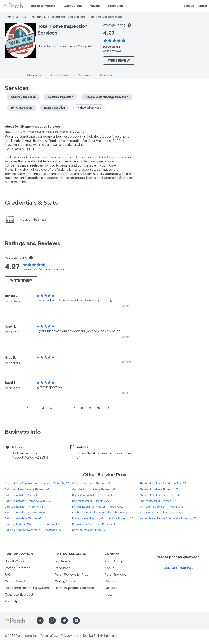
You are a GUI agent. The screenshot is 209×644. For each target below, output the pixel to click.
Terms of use (49, 636)
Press (109, 595)
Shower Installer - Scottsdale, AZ (160, 495)
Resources (62, 568)
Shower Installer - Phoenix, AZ (159, 489)
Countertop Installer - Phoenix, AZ (94, 489)
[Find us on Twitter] (64, 621)
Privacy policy (71, 636)
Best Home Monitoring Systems (28, 588)
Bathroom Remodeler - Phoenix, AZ (27, 489)
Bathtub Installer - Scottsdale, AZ (26, 513)
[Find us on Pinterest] (52, 621)
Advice (95, 6)
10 (98, 408)
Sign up (189, 6)
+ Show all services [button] (89, 108)
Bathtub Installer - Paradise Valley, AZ (28, 501)
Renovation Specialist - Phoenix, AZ (95, 524)
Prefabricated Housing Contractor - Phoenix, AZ (103, 518)
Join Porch (62, 561)
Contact (111, 588)
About (109, 568)
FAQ (8, 575)
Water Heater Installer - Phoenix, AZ (162, 513)
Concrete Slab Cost (19, 595)
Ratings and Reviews (33, 243)
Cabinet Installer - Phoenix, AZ (91, 484)
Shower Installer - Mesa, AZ (89, 530)
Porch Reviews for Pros (71, 575)
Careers (110, 581)
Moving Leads (65, 581)
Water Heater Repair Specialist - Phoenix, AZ (168, 518)
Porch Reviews (115, 575)
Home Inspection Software (74, 588)
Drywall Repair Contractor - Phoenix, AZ (98, 507)
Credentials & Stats (31, 203)
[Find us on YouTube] (76, 621)
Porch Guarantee (18, 568)
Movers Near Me (17, 581)
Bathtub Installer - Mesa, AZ (22, 495)
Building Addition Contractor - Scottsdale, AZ (34, 530)
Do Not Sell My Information (102, 636)
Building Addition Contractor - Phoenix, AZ (32, 524)
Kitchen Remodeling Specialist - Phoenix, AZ (100, 513)
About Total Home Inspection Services (33, 127)
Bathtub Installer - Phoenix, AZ (24, 507)
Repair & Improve (43, 6)
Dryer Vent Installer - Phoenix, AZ (93, 495)
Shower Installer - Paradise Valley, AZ (163, 484)
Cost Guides (73, 6)
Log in (203, 6)
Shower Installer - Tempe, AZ (158, 501)
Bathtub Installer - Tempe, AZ (23, 518)
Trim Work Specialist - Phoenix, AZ (161, 507)
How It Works (14, 561)
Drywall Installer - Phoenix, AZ (91, 501)
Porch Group (114, 561)
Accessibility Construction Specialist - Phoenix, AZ (37, 484)
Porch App (116, 6)
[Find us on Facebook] (40, 621)
